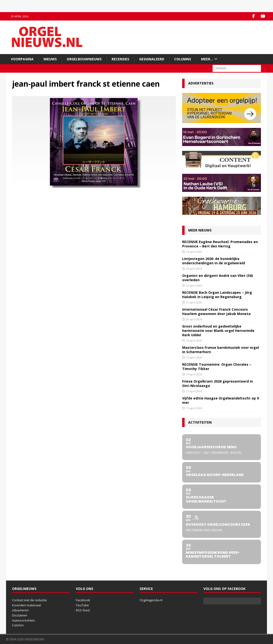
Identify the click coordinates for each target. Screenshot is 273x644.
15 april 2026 (194, 357)
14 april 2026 (194, 374)
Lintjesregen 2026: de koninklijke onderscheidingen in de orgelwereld (214, 261)
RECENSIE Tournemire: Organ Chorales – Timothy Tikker (217, 367)
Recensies (120, 59)
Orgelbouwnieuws (84, 59)
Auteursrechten (24, 620)
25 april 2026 (194, 252)
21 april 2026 (194, 302)
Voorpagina (22, 59)
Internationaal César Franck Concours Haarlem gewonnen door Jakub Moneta (216, 311)
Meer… (207, 59)
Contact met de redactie (29, 600)
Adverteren (20, 610)
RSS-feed (83, 610)
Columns (183, 59)
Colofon (18, 625)
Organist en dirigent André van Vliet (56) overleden (218, 278)
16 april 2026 (194, 340)
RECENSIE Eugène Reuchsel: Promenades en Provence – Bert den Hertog (220, 244)
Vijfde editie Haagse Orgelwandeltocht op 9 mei (220, 400)
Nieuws (50, 59)
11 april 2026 (194, 408)
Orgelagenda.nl (151, 600)
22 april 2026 (194, 285)
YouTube (82, 605)
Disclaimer (20, 615)
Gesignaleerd (152, 59)
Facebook (83, 600)
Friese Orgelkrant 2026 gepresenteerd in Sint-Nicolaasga (218, 383)
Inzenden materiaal (26, 605)
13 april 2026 (194, 391)
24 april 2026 (194, 269)
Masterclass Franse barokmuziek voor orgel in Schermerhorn (221, 350)
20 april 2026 (194, 319)
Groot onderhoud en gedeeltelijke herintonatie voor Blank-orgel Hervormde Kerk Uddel (218, 331)
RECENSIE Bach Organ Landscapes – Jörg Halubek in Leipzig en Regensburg (217, 295)
